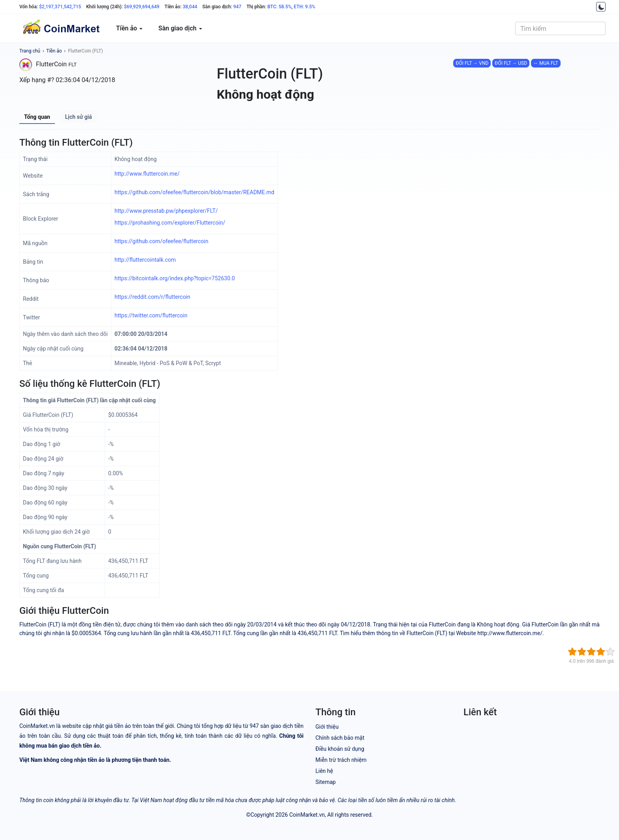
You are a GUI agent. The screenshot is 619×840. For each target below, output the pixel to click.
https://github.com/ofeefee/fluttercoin (161, 241)
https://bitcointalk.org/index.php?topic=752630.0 (175, 278)
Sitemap (325, 782)
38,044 (190, 7)
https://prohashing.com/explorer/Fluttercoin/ (170, 223)
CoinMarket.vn (307, 815)
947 (237, 7)
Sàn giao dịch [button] (180, 28)
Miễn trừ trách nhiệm (341, 760)
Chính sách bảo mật (340, 738)
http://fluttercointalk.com (145, 260)
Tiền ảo (54, 51)
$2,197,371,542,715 (60, 7)
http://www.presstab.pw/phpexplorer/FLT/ (166, 211)
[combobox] (560, 28)
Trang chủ (30, 51)
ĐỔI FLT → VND (472, 63)
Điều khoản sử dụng (340, 749)
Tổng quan (37, 117)
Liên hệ (324, 771)
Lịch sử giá (79, 117)
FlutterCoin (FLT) (85, 51)
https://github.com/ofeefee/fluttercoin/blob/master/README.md (194, 192)
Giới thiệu (327, 727)
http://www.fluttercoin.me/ (147, 174)
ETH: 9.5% (305, 7)
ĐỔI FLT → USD (511, 63)
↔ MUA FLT (546, 63)
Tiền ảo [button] (129, 28)
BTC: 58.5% (279, 7)
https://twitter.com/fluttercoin (151, 315)
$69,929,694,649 (142, 7)
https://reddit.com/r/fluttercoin (152, 297)
